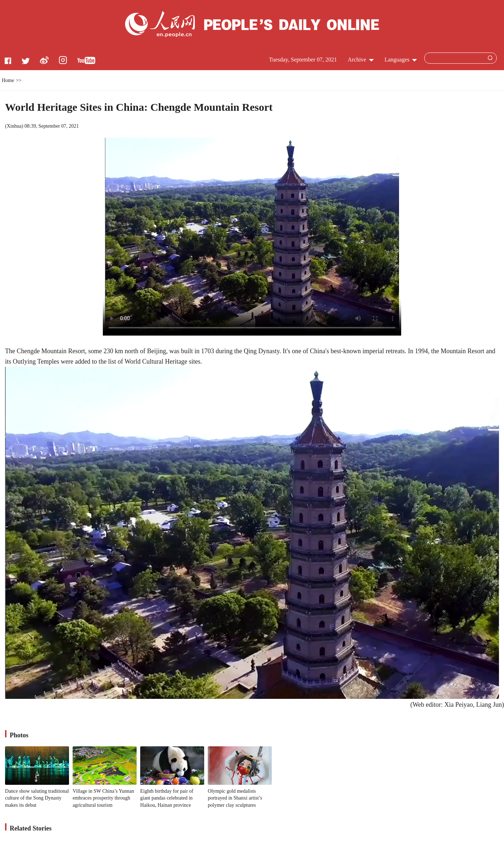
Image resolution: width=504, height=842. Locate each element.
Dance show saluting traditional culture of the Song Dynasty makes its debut (37, 798)
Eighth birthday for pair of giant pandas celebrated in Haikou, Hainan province (167, 798)
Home (8, 80)
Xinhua (14, 126)
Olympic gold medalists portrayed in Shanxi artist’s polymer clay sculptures (235, 798)
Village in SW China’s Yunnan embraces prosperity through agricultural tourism (103, 798)
